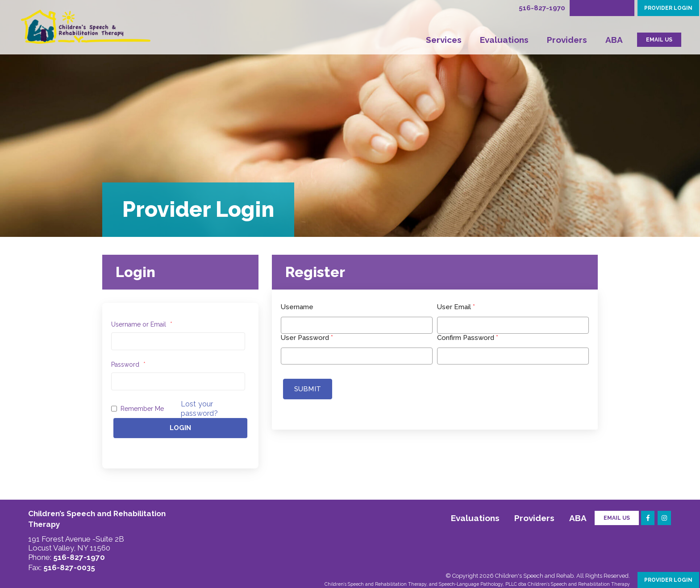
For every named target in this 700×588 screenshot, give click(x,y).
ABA (614, 40)
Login (180, 428)
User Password (307, 338)
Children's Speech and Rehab (534, 576)
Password (128, 364)
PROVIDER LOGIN (668, 8)
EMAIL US (659, 40)
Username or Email (142, 324)
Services (444, 40)
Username (297, 307)
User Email (456, 307)
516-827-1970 (542, 8)
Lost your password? (199, 409)
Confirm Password (468, 338)
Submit (308, 389)
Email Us (617, 518)
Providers (567, 40)
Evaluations (504, 40)
